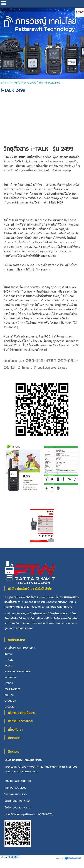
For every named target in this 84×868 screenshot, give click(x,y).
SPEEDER (10, 707)
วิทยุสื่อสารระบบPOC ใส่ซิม (28, 83)
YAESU (8, 665)
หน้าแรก (6, 83)
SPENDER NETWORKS (17, 671)
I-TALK (9, 660)
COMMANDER (13, 689)
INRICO (9, 654)
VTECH (9, 683)
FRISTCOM (10, 677)
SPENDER (10, 701)
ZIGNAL (9, 695)
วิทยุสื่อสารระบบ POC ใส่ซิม (20, 648)
